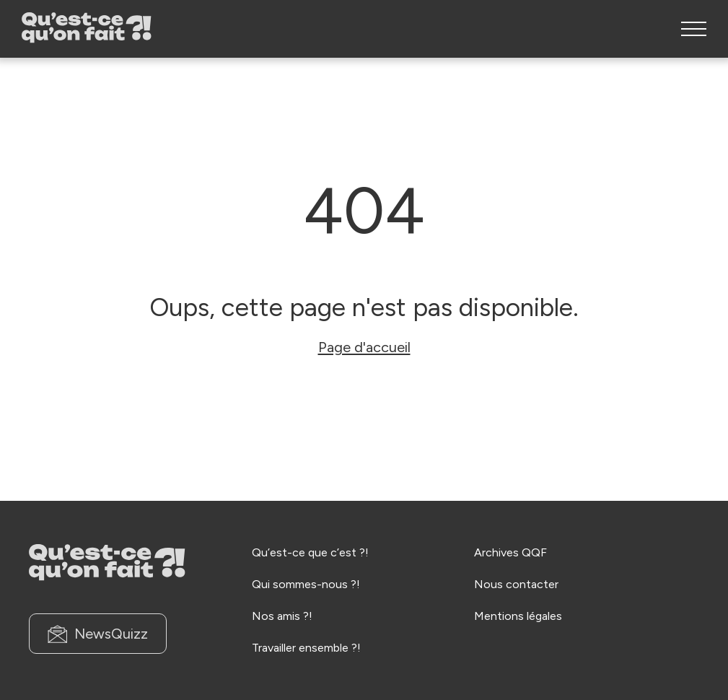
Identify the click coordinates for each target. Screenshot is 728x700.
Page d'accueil (364, 347)
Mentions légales (518, 616)
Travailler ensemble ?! (306, 648)
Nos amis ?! (282, 616)
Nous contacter (516, 584)
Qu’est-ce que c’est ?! (310, 552)
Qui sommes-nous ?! (306, 584)
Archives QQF (510, 552)
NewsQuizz (98, 634)
